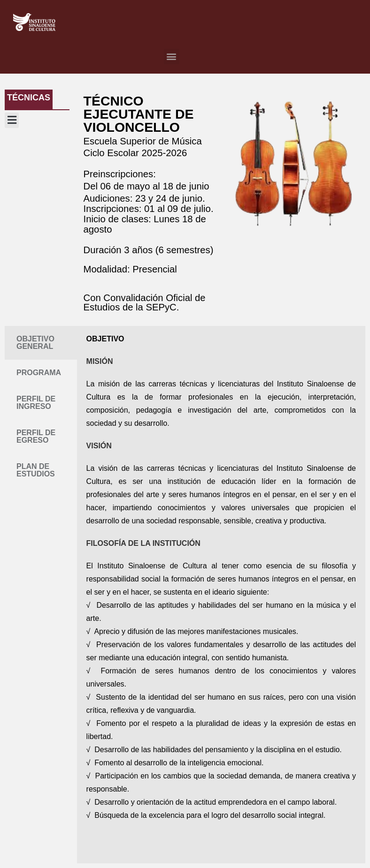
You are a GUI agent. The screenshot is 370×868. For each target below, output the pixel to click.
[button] (172, 57)
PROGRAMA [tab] (39, 373)
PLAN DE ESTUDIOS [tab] (36, 470)
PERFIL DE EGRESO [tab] (36, 436)
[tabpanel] (221, 595)
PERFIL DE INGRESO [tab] (36, 403)
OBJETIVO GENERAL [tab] (35, 343)
